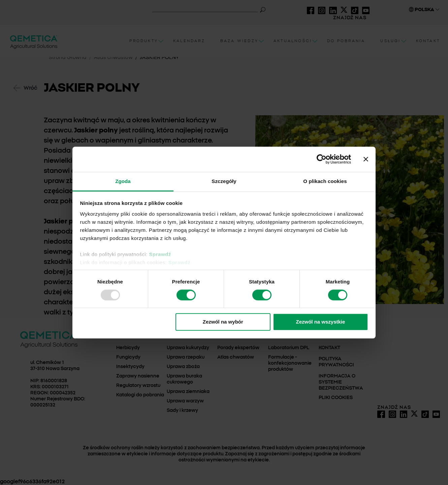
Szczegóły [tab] (224, 181)
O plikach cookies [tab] (325, 181)
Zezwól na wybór (223, 322)
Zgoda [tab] (123, 181)
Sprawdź (160, 254)
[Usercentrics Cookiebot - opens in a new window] (322, 159)
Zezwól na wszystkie (320, 322)
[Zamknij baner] (366, 159)
